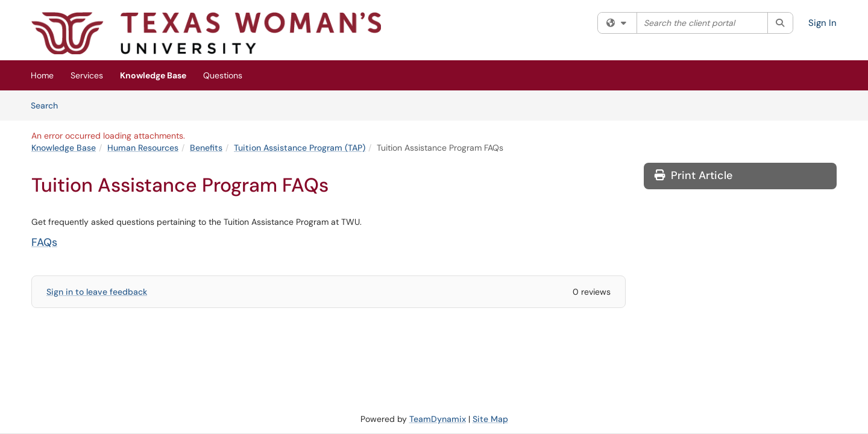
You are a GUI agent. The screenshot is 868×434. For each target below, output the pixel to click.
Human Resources (143, 148)
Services (87, 75)
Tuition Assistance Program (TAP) (300, 148)
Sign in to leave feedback (97, 292)
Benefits (206, 148)
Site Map (490, 419)
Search (49, 105)
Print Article (693, 175)
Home (42, 75)
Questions (223, 75)
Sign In (822, 23)
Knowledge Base (153, 75)
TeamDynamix (438, 419)
